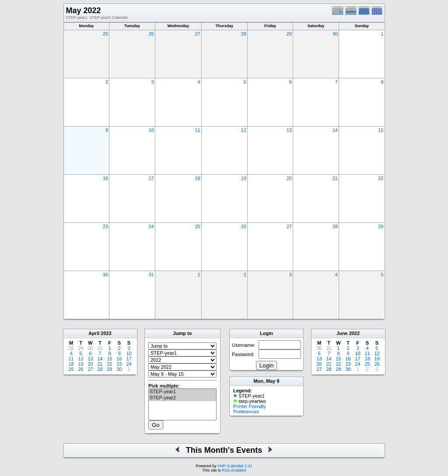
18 (197, 178)
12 (244, 130)
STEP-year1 (182, 392)
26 (151, 34)
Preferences (246, 412)
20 (289, 178)
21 (335, 178)
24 (151, 226)
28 (244, 34)
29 (289, 34)
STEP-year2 (182, 398)
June (342, 333)
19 (244, 178)
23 (105, 226)
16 (105, 178)
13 (289, 130)
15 (381, 130)
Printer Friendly (250, 406)
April (94, 333)
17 (151, 178)
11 (197, 130)
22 (381, 178)
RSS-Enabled (234, 470)
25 (105, 34)
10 (151, 130)
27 (197, 34)
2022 (106, 333)
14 (335, 130)
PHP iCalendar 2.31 (235, 466)
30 (335, 34)
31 (151, 275)
